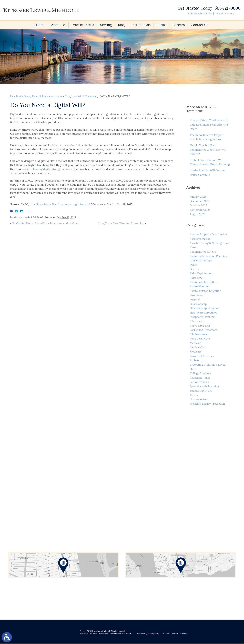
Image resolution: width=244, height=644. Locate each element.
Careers (179, 25)
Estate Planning (200, 286)
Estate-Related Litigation (205, 291)
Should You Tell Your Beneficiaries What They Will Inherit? (208, 150)
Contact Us (200, 25)
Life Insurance (199, 334)
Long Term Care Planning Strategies (121, 223)
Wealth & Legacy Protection (207, 404)
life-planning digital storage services (49, 169)
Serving (106, 25)
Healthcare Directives (203, 312)
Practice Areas (83, 25)
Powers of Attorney (202, 356)
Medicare (196, 352)
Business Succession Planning (208, 256)
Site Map (185, 635)
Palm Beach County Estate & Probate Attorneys (36, 96)
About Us (58, 25)
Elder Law (196, 278)
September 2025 (200, 210)
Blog (121, 25)
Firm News (197, 295)
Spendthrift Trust (201, 391)
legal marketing (105, 634)
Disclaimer (141, 635)
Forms (162, 25)
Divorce (195, 269)
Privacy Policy (154, 635)
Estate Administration (204, 282)
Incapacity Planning (202, 317)
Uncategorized (199, 399)
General (195, 299)
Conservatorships (201, 260)
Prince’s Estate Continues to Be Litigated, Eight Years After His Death (209, 124)
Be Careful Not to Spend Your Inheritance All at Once (46, 223)
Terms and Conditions (170, 635)
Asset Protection (200, 239)
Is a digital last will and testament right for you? (60, 204)
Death (194, 265)
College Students (200, 373)
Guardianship (198, 304)
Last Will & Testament (85, 96)
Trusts (194, 395)
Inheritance (197, 321)
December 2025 (200, 201)
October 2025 (198, 205)
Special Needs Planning (204, 386)
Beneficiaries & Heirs (203, 252)
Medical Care (198, 347)
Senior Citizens (199, 382)
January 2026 (198, 197)
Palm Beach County (199, 14)
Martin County (225, 14)
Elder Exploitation (201, 273)
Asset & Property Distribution (208, 234)
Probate (195, 360)
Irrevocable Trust (201, 326)
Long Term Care (200, 338)
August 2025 (198, 214)
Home (40, 25)
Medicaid (196, 343)
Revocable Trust (200, 378)
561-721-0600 (227, 8)
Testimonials (141, 25)
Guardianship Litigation (205, 308)
